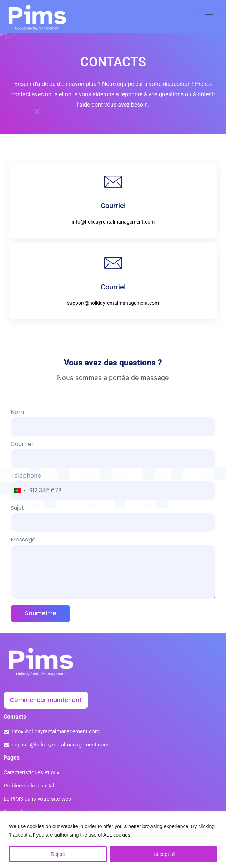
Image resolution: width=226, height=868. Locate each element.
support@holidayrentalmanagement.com (113, 309)
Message (113, 574)
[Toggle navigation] (209, 20)
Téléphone (113, 489)
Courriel (113, 460)
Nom (113, 428)
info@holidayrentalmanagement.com (113, 228)
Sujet (113, 524)
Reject (58, 854)
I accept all (163, 854)
